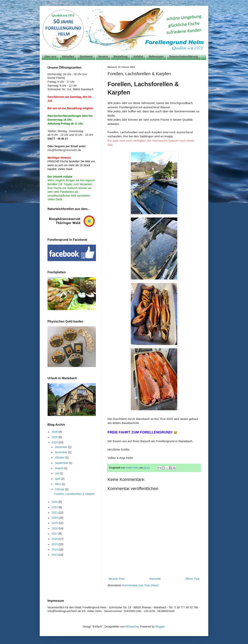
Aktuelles (68, 57)
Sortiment (86, 57)
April (58, 479)
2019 (55, 523)
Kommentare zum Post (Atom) (140, 585)
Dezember (61, 447)
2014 (55, 549)
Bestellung (121, 57)
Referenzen (156, 57)
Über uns (50, 57)
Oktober (60, 457)
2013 (55, 555)
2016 (55, 539)
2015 (55, 544)
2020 (55, 518)
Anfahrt (138, 57)
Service (103, 57)
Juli (57, 473)
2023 (55, 502)
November (61, 452)
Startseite (155, 579)
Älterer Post (192, 579)
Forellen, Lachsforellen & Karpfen (74, 494)
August (59, 468)
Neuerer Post (116, 579)
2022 (55, 507)
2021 (55, 512)
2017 (55, 534)
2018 (55, 528)
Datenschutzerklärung (184, 57)
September (62, 463)
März (58, 484)
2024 (55, 442)
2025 (55, 437)
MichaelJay (132, 627)
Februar (60, 489)
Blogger (160, 627)
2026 (55, 432)
